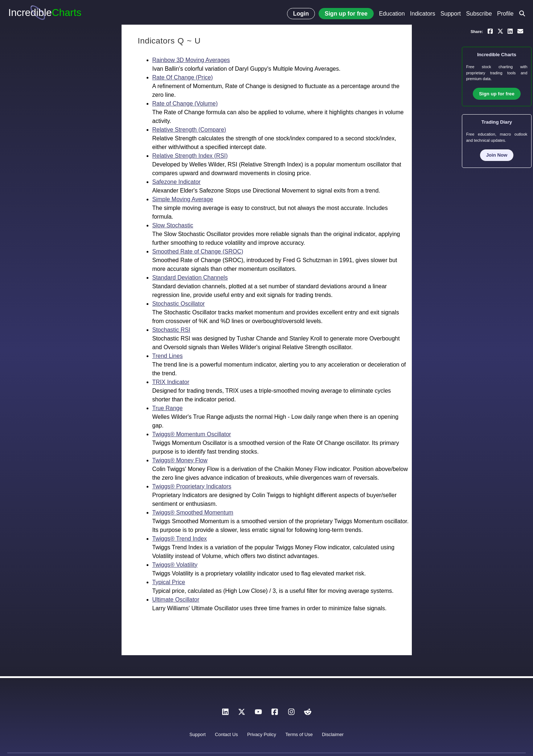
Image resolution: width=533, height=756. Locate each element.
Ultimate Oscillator (176, 600)
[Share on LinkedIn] (510, 31)
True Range (168, 408)
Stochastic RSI (171, 330)
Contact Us (226, 734)
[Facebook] (275, 714)
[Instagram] (291, 714)
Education (392, 14)
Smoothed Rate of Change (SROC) (198, 251)
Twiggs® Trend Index (180, 539)
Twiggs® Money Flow (180, 460)
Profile (505, 14)
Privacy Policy (262, 734)
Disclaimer (333, 734)
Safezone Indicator (177, 182)
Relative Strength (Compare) (189, 130)
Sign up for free (346, 14)
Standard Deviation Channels (190, 278)
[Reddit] (308, 714)
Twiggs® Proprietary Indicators (192, 486)
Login (301, 14)
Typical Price (169, 582)
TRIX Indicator (171, 382)
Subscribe (479, 14)
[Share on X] (500, 31)
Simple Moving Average (183, 199)
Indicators (423, 14)
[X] (242, 714)
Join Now (497, 155)
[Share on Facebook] (490, 31)
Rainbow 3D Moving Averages (191, 60)
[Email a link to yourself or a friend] (520, 31)
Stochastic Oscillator (179, 304)
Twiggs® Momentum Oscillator (192, 434)
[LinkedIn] (225, 714)
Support (451, 14)
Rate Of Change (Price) (183, 77)
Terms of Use (299, 734)
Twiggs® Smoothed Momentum (193, 513)
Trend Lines (168, 356)
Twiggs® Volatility (175, 565)
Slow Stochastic (173, 225)
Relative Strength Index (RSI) (190, 156)
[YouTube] (258, 714)
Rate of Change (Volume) (185, 104)
